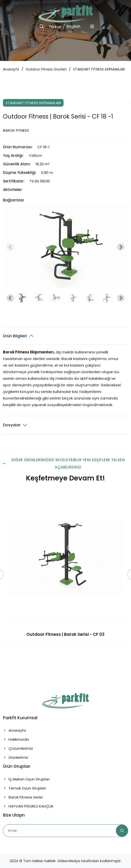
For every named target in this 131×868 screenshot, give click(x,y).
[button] (22, 298)
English (74, 26)
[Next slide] (121, 247)
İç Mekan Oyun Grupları (26, 779)
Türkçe (55, 27)
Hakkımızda (16, 739)
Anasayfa (11, 69)
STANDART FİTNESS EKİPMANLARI (99, 69)
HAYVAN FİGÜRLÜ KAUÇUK (28, 806)
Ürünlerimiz (16, 757)
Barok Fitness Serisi (23, 797)
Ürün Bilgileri (15, 336)
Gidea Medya (69, 861)
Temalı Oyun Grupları (24, 788)
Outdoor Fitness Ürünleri (46, 69)
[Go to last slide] (10, 298)
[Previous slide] (10, 247)
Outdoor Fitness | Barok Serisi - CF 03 (65, 634)
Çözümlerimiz (18, 748)
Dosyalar (12, 425)
